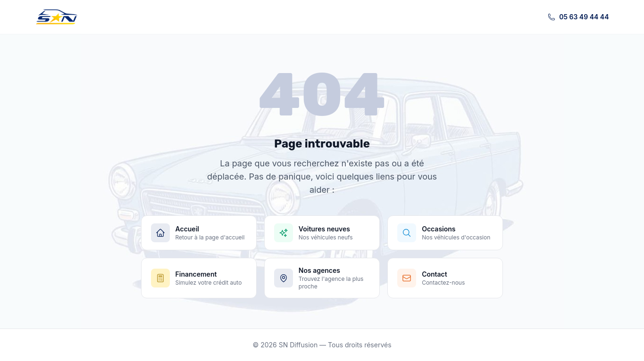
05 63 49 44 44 (578, 17)
